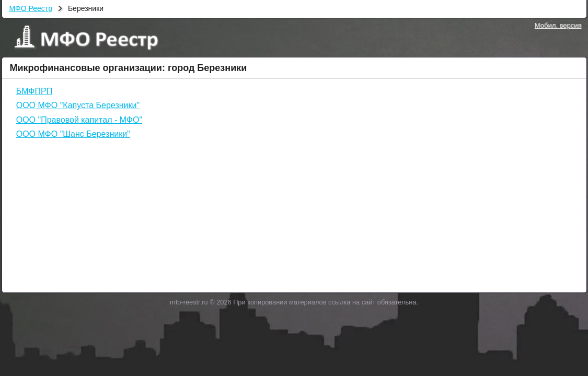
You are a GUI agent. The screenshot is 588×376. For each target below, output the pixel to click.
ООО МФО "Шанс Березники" (73, 134)
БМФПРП (34, 91)
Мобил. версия (558, 25)
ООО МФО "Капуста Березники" (78, 105)
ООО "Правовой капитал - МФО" (79, 120)
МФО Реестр (31, 8)
